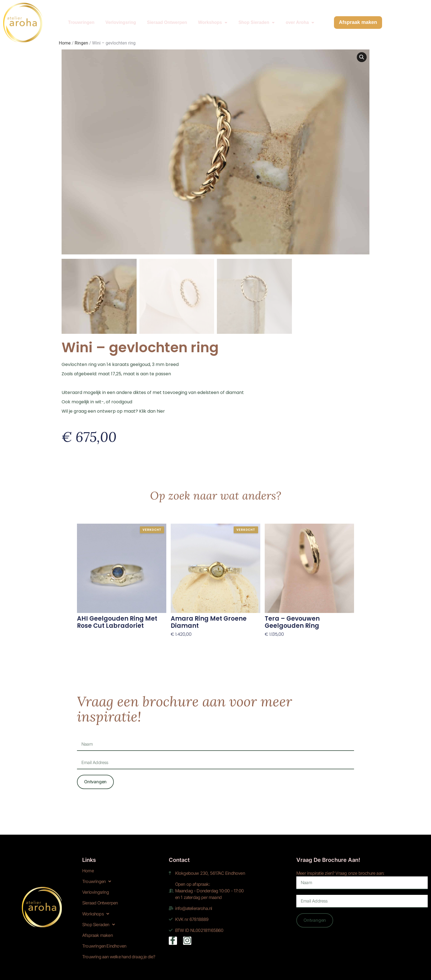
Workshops (213, 19)
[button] (362, 57)
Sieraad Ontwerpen (167, 19)
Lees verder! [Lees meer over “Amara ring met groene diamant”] (184, 639)
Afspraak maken (98, 934)
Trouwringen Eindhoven (104, 944)
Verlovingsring (121, 19)
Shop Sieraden (256, 19)
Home (88, 869)
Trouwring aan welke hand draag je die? (120, 955)
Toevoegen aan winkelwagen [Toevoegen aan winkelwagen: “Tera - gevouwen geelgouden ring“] (297, 639)
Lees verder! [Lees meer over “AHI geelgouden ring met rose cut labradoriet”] (91, 633)
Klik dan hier (152, 409)
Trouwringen (81, 19)
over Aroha (300, 19)
